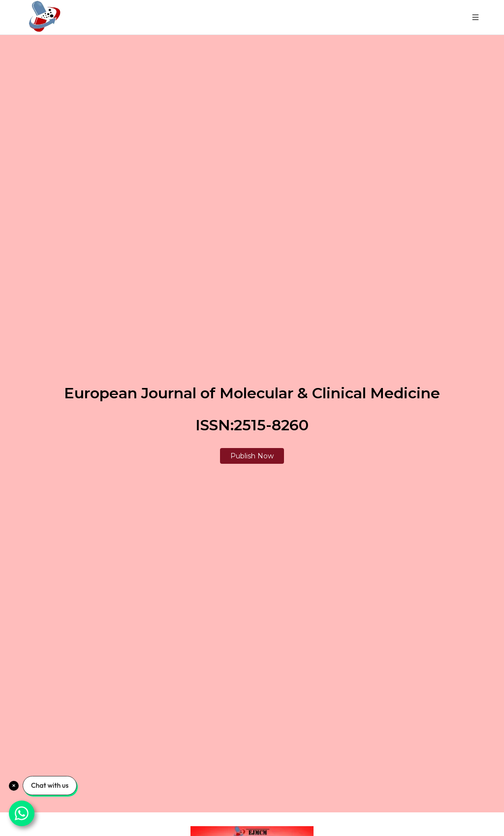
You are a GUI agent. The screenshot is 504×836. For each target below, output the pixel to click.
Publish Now (252, 456)
